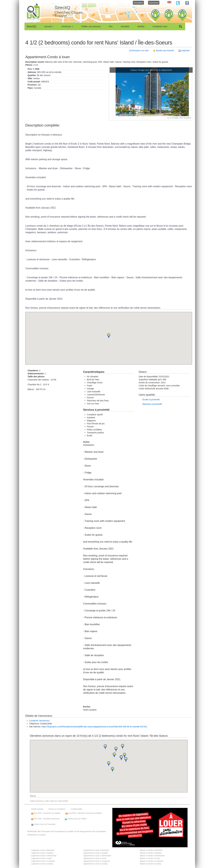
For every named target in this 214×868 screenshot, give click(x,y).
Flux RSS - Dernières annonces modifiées (85, 813)
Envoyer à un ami (140, 50)
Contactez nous (160, 26)
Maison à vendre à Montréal (151, 850)
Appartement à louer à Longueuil (97, 861)
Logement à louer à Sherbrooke (44, 856)
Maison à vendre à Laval (150, 858)
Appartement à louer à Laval (95, 858)
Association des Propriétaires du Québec (58, 831)
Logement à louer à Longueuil (43, 861)
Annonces (67, 26)
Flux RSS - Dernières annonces (47, 819)
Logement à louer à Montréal (43, 850)
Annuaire (125, 26)
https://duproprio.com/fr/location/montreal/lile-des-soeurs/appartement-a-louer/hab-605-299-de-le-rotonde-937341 (94, 727)
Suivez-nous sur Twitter (77, 819)
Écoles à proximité (151, 400)
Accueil (49, 26)
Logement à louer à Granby (42, 864)
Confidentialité (76, 809)
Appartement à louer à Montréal (96, 850)
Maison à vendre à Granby (150, 864)
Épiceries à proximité (152, 404)
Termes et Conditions (57, 809)
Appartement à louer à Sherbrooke (97, 856)
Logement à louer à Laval (41, 858)
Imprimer (186, 50)
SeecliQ (32, 26)
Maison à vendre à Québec (151, 853)
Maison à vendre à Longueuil (151, 861)
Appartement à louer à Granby (96, 864)
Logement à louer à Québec (42, 853)
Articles (141, 26)
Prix (111, 26)
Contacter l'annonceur (39, 721)
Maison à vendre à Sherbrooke (152, 856)
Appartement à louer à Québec (96, 853)
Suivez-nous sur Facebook (45, 824)
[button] (109, 336)
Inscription (138, 3)
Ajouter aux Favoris (165, 50)
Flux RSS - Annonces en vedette (47, 813)
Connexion (154, 3)
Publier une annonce (91, 26)
